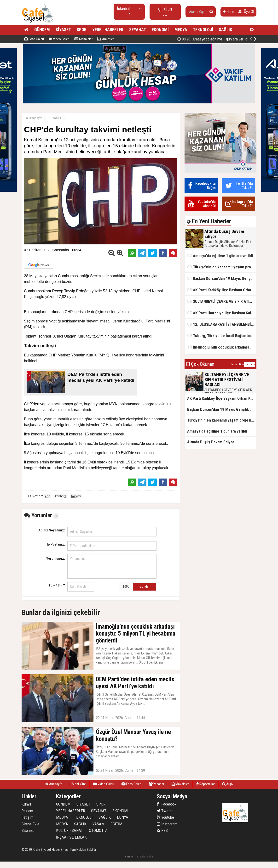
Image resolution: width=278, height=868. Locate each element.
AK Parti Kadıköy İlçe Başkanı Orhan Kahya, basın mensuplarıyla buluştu (222, 290)
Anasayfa (34, 118)
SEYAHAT (138, 30)
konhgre (61, 496)
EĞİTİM (116, 824)
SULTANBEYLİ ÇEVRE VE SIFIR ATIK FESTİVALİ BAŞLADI (222, 301)
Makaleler (83, 39)
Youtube (165, 817)
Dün (241, 364)
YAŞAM (98, 824)
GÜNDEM (42, 30)
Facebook (167, 804)
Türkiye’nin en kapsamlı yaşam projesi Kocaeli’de (222, 267)
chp (48, 496)
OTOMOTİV (98, 830)
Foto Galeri (34, 39)
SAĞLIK (226, 30)
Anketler (106, 39)
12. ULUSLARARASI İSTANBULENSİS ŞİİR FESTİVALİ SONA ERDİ (222, 324)
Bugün (234, 364)
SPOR (82, 30)
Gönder (145, 586)
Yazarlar (156, 784)
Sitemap (28, 830)
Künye (26, 804)
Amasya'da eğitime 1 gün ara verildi (220, 256)
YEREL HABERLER (108, 30)
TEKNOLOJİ (203, 30)
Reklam (27, 811)
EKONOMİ (160, 30)
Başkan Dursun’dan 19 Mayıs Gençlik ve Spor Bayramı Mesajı (222, 278)
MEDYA (181, 30)
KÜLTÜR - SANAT (69, 830)
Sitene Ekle (30, 824)
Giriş (229, 11)
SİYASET (63, 30)
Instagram (167, 824)
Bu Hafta (250, 364)
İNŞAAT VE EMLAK (71, 837)
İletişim (27, 817)
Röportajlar (206, 784)
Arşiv (228, 784)
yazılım (129, 856)
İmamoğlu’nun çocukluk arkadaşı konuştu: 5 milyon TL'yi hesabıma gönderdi (222, 347)
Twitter (165, 811)
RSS (162, 830)
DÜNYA (123, 817)
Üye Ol (246, 11)
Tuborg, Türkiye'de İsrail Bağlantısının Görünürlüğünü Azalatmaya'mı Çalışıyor (222, 335)
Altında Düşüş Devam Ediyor (218, 39)
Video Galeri (59, 39)
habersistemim (144, 856)
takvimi (76, 496)
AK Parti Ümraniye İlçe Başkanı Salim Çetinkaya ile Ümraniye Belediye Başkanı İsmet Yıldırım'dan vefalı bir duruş (222, 313)
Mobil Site (78, 784)
